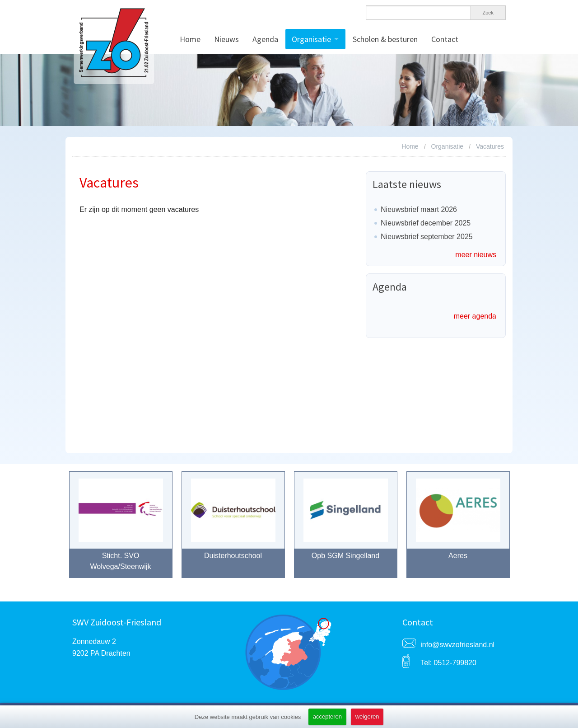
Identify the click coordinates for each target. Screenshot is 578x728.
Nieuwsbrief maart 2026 (419, 209)
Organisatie (311, 39)
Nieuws (226, 39)
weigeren (367, 716)
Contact (445, 39)
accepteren (327, 716)
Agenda (265, 39)
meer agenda (475, 316)
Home (190, 39)
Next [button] (521, 529)
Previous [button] (58, 529)
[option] (121, 529)
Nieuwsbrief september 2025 (427, 237)
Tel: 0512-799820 (448, 663)
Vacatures (490, 146)
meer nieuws (476, 255)
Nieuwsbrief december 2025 (426, 223)
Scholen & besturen (385, 39)
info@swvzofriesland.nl (457, 645)
